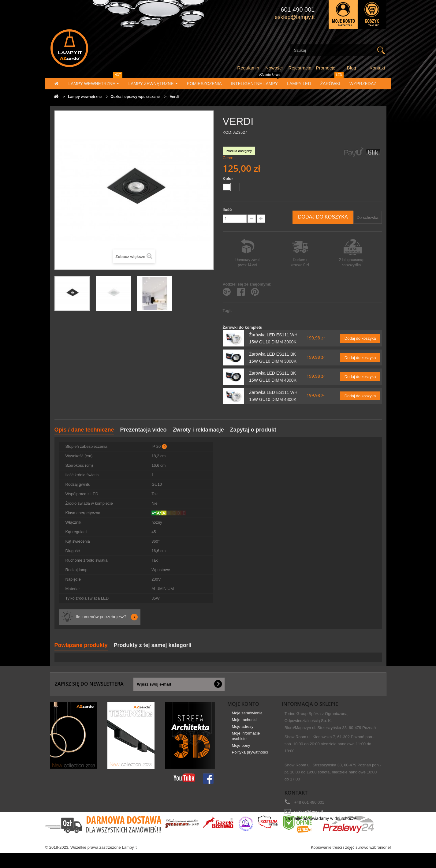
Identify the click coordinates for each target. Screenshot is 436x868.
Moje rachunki (244, 724)
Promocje (326, 68)
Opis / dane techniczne (84, 430)
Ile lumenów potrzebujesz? (101, 617)
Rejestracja (300, 68)
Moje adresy (243, 731)
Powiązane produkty (81, 645)
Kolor (229, 179)
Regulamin (248, 68)
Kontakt (377, 68)
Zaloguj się (343, 15)
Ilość (227, 210)
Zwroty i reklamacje (198, 430)
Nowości (274, 68)
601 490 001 (298, 9)
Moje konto (243, 704)
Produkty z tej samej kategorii (153, 645)
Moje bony (241, 750)
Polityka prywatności (250, 756)
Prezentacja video (143, 430)
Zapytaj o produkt (253, 430)
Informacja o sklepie (310, 704)
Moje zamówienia (247, 717)
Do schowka (368, 217)
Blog (352, 68)
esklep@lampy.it (309, 812)
